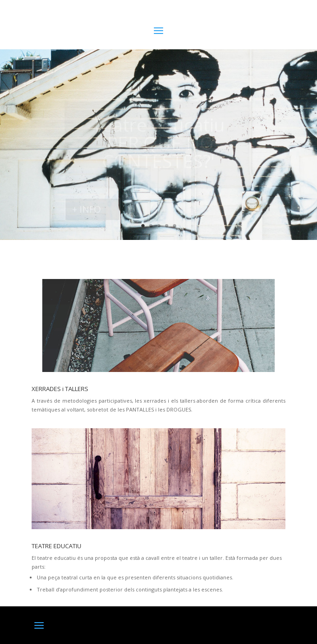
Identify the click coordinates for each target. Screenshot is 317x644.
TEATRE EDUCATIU (56, 546)
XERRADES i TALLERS (60, 389)
